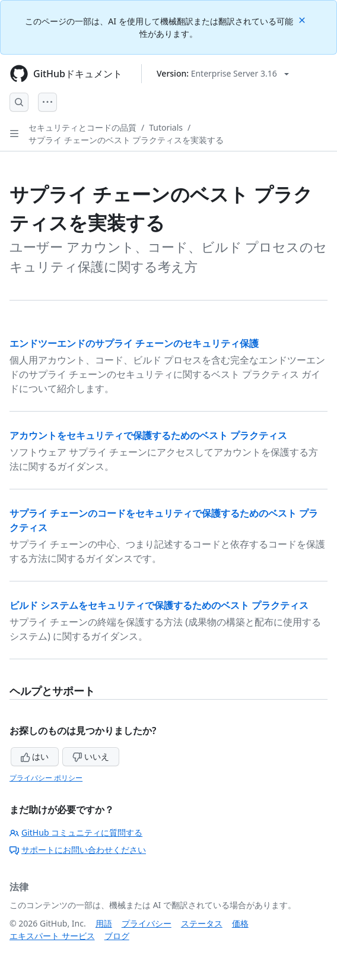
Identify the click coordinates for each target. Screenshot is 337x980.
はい (35, 756)
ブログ (117, 936)
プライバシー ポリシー (46, 778)
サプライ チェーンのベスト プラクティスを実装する (126, 140)
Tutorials (166, 127)
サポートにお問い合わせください (78, 850)
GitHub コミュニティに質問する (76, 832)
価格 (240, 923)
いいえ (91, 756)
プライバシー (147, 923)
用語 (104, 923)
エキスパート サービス (52, 936)
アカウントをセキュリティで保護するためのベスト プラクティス (148, 435)
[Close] (303, 19)
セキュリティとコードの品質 (82, 127)
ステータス (202, 923)
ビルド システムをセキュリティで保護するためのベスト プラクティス (159, 605)
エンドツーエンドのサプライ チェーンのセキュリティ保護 (134, 343)
